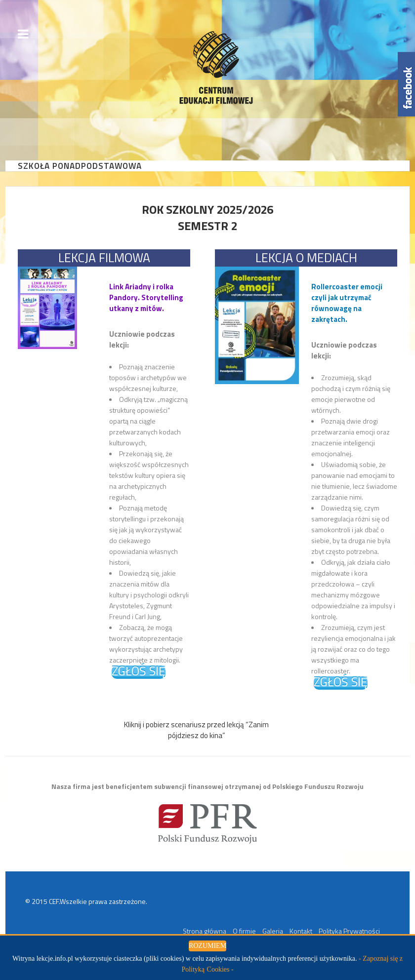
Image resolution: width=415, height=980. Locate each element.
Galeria (273, 931)
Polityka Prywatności (349, 931)
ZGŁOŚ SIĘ (139, 672)
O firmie (244, 931)
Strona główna (205, 931)
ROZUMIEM (207, 946)
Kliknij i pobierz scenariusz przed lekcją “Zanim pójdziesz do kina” (196, 730)
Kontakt (301, 931)
